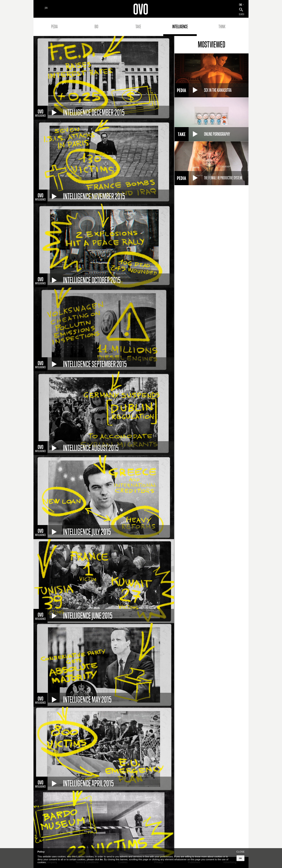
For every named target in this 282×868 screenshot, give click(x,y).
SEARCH (241, 14)
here (101, 859)
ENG (241, 5)
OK (241, 858)
